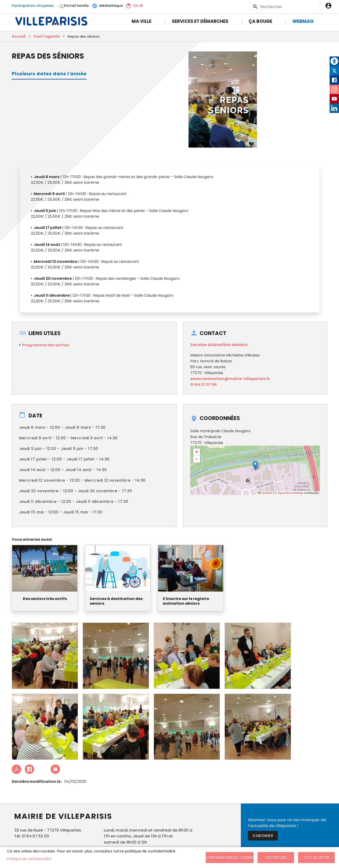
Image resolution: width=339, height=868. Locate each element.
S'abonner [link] (263, 838)
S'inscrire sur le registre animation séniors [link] (186, 603)
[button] (255, 467)
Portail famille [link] (76, 5)
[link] (334, 61)
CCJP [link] (138, 5)
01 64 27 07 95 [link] (204, 386)
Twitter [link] (334, 71)
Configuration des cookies (230, 858)
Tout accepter (316, 858)
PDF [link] (16, 771)
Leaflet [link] (265, 495)
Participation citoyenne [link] (33, 5)
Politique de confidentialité (29, 859)
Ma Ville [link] (141, 19)
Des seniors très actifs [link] (45, 601)
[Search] (285, 6)
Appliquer (256, 6)
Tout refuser (276, 858)
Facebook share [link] (29, 771)
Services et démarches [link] (200, 19)
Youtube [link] (334, 99)
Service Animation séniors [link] (219, 346)
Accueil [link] (19, 38)
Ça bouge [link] (260, 19)
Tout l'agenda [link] (47, 38)
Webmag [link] (303, 19)
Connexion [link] (330, 5)
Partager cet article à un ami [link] (55, 771)
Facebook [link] (334, 80)
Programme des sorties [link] (46, 347)
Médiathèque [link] (111, 5)
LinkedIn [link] (334, 108)
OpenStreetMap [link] (290, 495)
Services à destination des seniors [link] (116, 603)
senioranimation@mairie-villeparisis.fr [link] (230, 380)
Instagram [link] (334, 89)
